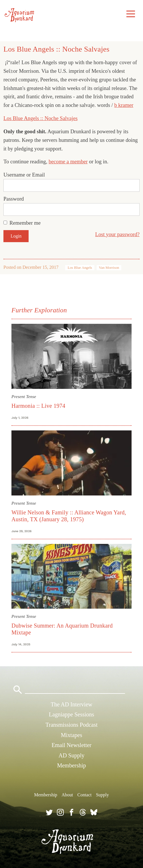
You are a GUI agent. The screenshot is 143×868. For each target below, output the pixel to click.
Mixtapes (71, 735)
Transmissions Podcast (71, 725)
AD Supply (72, 755)
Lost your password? (117, 234)
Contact (84, 795)
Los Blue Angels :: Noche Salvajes (40, 118)
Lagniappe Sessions (71, 714)
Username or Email (24, 175)
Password (14, 199)
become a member (68, 161)
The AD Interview (71, 704)
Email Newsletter (71, 745)
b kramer (124, 105)
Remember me (25, 223)
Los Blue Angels (80, 268)
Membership (71, 765)
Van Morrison (109, 268)
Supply (102, 795)
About (67, 795)
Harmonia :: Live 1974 (38, 406)
